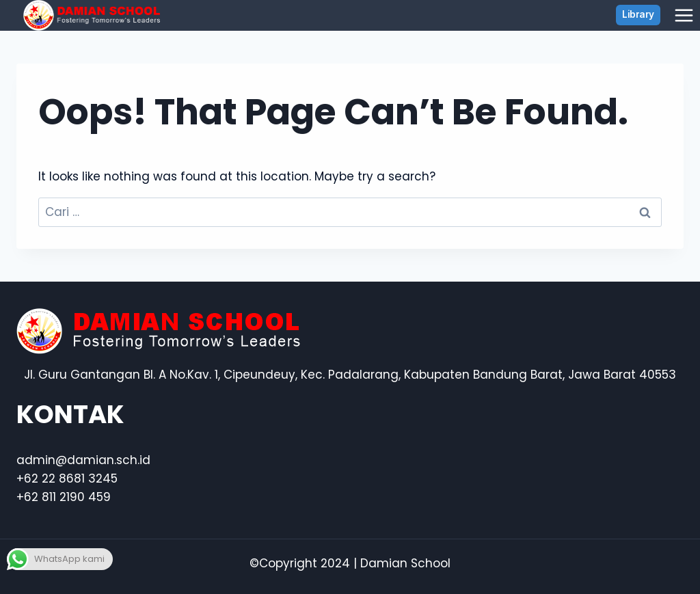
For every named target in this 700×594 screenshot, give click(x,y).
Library (638, 14)
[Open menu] (684, 15)
